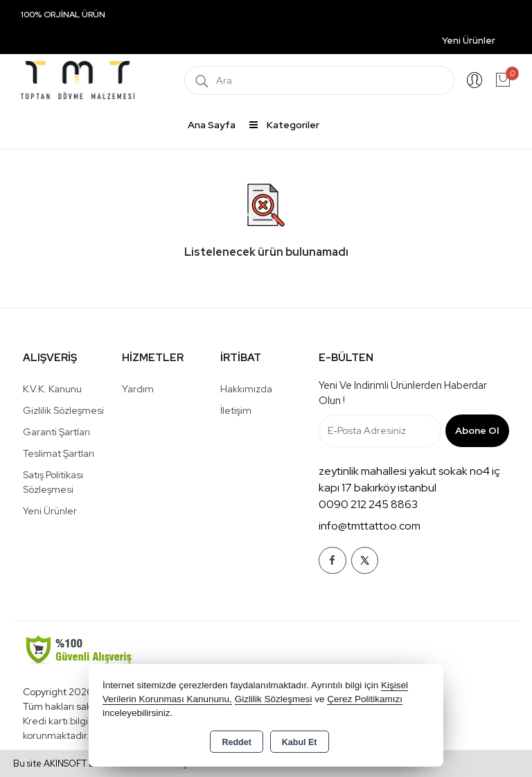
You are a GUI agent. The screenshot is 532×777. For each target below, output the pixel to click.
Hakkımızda (246, 389)
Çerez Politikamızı (365, 699)
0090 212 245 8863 (368, 504)
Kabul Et (300, 742)
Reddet (236, 742)
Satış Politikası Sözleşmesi (53, 482)
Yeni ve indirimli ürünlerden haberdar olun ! (403, 393)
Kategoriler (284, 125)
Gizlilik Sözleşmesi (63, 410)
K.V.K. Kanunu (52, 389)
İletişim (236, 410)
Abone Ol (477, 430)
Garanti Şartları (56, 432)
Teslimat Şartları (59, 453)
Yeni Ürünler (50, 511)
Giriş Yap (475, 80)
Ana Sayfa (212, 125)
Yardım (138, 389)
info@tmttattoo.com (370, 526)
